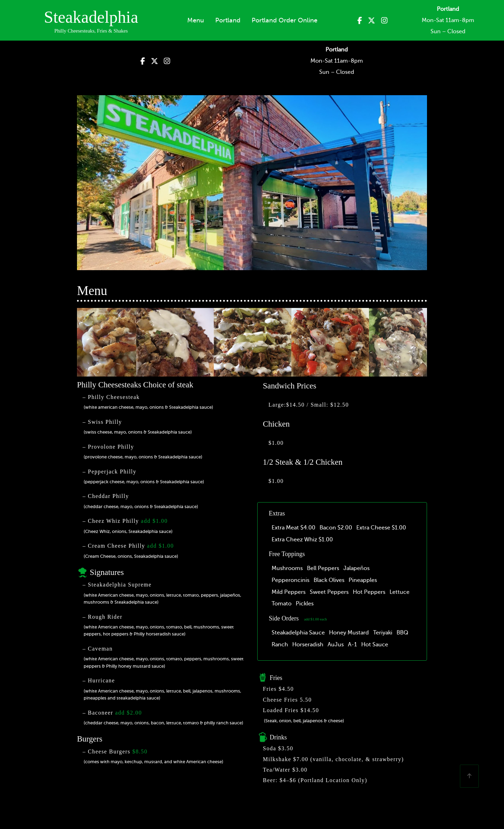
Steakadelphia (91, 17)
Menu (196, 20)
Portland (228, 20)
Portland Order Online (285, 20)
